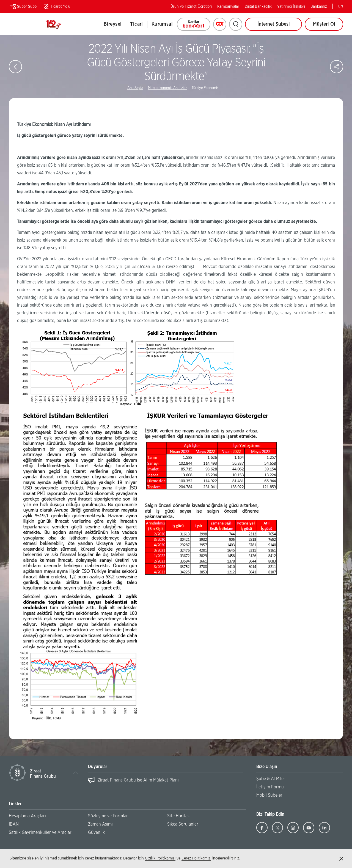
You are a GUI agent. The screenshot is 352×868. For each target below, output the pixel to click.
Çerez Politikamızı (196, 858)
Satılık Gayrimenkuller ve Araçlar (40, 832)
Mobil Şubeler (269, 795)
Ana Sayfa (135, 88)
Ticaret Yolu (56, 7)
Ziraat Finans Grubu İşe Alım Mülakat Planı (138, 780)
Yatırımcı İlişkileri (291, 7)
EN (341, 6)
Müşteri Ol (328, 26)
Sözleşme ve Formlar (108, 816)
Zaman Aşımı (100, 824)
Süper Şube (23, 7)
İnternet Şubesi (274, 24)
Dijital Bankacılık (258, 7)
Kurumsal (162, 24)
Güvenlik (96, 832)
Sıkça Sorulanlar (183, 824)
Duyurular (98, 767)
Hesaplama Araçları (27, 816)
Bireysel (113, 24)
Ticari (136, 24)
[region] (166, 783)
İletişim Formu (270, 787)
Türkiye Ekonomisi (206, 88)
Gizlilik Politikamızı (160, 858)
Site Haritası (179, 816)
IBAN (14, 824)
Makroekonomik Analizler (167, 88)
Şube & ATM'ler (271, 779)
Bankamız (319, 7)
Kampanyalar (228, 7)
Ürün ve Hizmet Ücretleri (191, 7)
